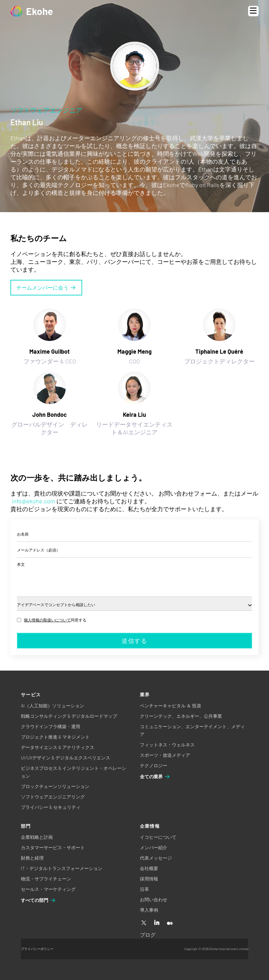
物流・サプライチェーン (46, 879)
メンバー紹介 (154, 847)
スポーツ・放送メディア (165, 755)
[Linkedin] (157, 923)
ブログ (148, 935)
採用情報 (149, 879)
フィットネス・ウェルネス (167, 745)
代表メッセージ (156, 858)
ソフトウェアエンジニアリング (53, 797)
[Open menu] (253, 11)
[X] (144, 923)
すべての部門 (38, 900)
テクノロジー (154, 765)
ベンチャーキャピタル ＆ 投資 (171, 706)
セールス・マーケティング (48, 889)
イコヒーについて (158, 837)
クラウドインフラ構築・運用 (51, 726)
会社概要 (149, 868)
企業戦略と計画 (37, 837)
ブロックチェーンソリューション (55, 786)
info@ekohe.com (33, 501)
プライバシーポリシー (37, 949)
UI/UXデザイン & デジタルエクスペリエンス (66, 758)
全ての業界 (155, 777)
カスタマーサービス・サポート (53, 847)
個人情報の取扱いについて (47, 620)
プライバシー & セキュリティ (51, 807)
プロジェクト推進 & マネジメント (55, 737)
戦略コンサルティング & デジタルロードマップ (69, 716)
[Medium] (170, 923)
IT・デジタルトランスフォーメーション (62, 868)
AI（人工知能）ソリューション (52, 706)
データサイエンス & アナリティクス (58, 747)
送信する (134, 641)
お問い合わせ (154, 899)
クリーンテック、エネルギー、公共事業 (181, 716)
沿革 (144, 889)
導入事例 (149, 910)
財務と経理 (32, 858)
